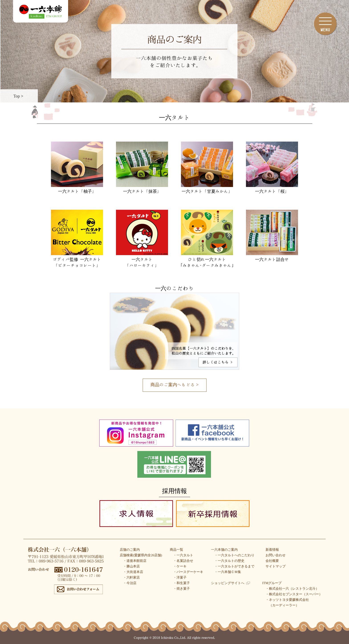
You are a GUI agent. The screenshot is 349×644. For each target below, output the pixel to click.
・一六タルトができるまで (234, 566)
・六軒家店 (131, 577)
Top (17, 96)
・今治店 (130, 583)
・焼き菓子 (182, 589)
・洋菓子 (180, 577)
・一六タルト (183, 555)
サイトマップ (276, 566)
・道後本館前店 (135, 561)
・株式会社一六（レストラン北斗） (292, 589)
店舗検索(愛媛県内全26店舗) (141, 555)
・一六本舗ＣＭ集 (228, 572)
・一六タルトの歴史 (229, 561)
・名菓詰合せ (183, 561)
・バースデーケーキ (188, 572)
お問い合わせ (276, 555)
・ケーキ (180, 566)
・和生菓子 (182, 583)
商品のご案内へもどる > (174, 384)
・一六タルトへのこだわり (234, 555)
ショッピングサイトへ (230, 583)
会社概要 (272, 561)
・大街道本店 (133, 572)
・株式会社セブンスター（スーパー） (294, 594)
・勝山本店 (131, 566)
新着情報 (272, 550)
